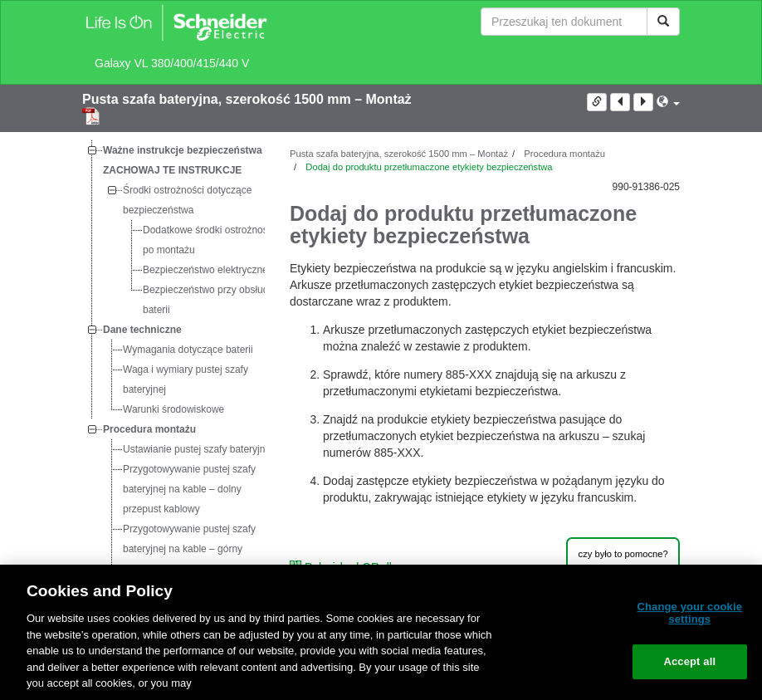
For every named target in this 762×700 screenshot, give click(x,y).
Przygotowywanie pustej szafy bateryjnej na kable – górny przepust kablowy (189, 549)
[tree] (173, 409)
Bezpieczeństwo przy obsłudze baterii (211, 300)
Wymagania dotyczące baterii (188, 350)
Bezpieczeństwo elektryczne (205, 270)
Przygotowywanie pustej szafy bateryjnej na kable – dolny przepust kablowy (189, 489)
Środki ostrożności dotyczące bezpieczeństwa (187, 200)
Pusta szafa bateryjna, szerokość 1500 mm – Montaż (247, 99)
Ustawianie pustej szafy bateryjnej (198, 449)
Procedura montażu (149, 429)
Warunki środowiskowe (173, 409)
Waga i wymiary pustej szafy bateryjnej (186, 379)
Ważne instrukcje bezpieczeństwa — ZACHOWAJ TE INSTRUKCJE (189, 160)
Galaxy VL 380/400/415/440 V (172, 63)
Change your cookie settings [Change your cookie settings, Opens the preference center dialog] (689, 613)
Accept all (689, 661)
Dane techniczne (142, 330)
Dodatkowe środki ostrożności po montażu (209, 240)
